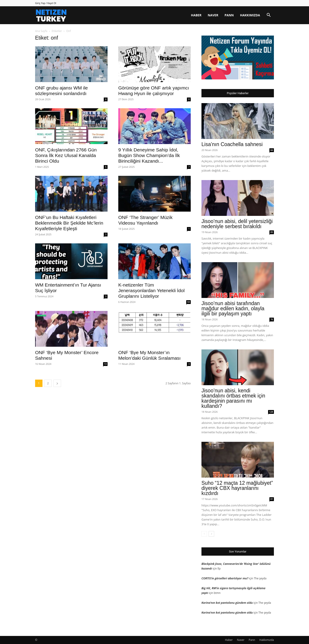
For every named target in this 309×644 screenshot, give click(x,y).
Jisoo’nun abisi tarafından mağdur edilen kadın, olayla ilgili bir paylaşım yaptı (233, 308)
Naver (213, 15)
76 (272, 319)
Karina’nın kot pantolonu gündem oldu (227, 603)
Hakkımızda (250, 15)
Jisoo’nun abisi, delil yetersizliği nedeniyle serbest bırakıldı (237, 224)
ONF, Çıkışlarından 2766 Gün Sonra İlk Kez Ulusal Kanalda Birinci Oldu (66, 155)
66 (272, 150)
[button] (269, 16)
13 (105, 364)
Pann (229, 15)
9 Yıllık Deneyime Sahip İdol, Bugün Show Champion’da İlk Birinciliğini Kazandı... (149, 155)
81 (272, 499)
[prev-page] (204, 534)
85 (272, 232)
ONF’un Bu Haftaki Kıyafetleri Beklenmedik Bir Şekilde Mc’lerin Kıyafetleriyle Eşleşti (69, 223)
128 (271, 412)
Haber (196, 15)
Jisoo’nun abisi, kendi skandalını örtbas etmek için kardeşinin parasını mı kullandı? (233, 398)
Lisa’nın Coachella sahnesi (232, 144)
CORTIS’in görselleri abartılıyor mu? (225, 578)
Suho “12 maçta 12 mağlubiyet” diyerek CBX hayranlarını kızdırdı (237, 488)
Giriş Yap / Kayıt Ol (46, 3)
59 (189, 302)
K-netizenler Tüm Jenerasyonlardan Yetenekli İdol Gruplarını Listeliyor (151, 290)
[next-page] (57, 383)
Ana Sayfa (41, 31)
